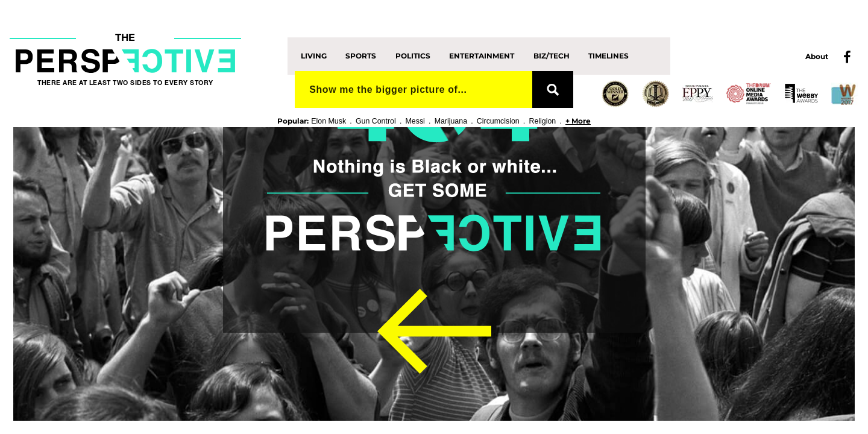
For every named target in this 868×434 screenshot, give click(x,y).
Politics (413, 56)
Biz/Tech (552, 56)
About (817, 56)
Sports (361, 56)
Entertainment (482, 56)
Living (314, 56)
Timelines (609, 56)
